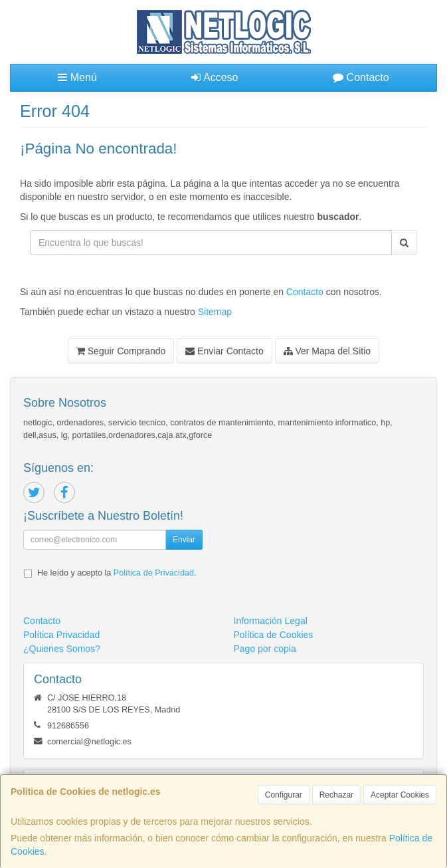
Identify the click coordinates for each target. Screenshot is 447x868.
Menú (77, 77)
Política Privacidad (61, 635)
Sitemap (215, 312)
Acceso (215, 77)
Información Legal (271, 621)
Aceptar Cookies (400, 795)
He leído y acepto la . (117, 573)
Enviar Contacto (224, 351)
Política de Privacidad (154, 573)
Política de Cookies (274, 635)
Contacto (361, 77)
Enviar (184, 540)
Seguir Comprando (121, 351)
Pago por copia (265, 649)
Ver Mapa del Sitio (327, 351)
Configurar (284, 795)
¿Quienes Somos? (62, 649)
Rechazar (336, 795)
